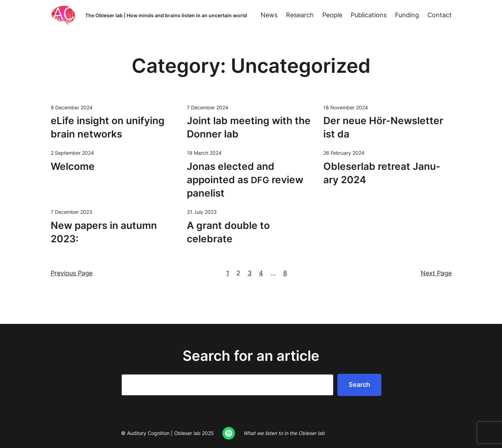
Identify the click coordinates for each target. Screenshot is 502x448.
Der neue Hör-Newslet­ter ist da (383, 127)
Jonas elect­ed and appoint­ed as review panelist (245, 180)
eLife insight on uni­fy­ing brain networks (108, 127)
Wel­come (73, 166)
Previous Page (72, 273)
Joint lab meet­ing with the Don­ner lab (249, 127)
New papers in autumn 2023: (104, 232)
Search (359, 385)
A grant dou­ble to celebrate (228, 232)
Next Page (436, 273)
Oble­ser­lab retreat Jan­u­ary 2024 (382, 173)
